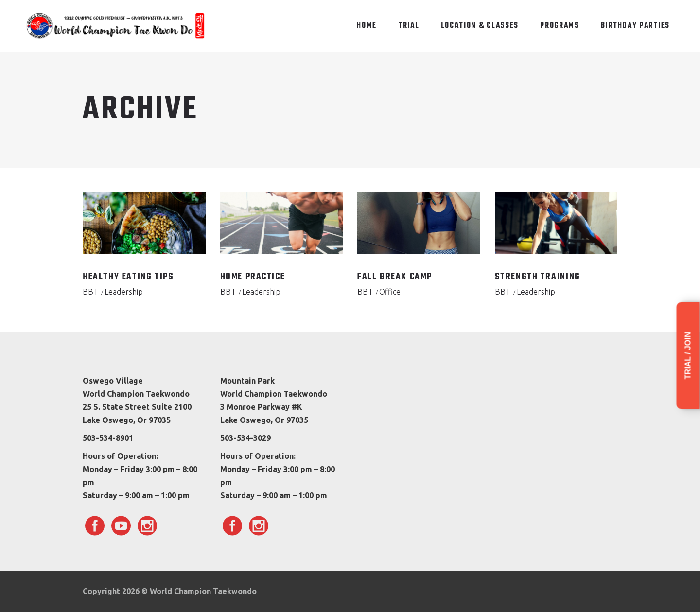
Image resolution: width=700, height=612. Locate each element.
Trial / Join (688, 356)
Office (390, 292)
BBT (90, 292)
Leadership (124, 292)
